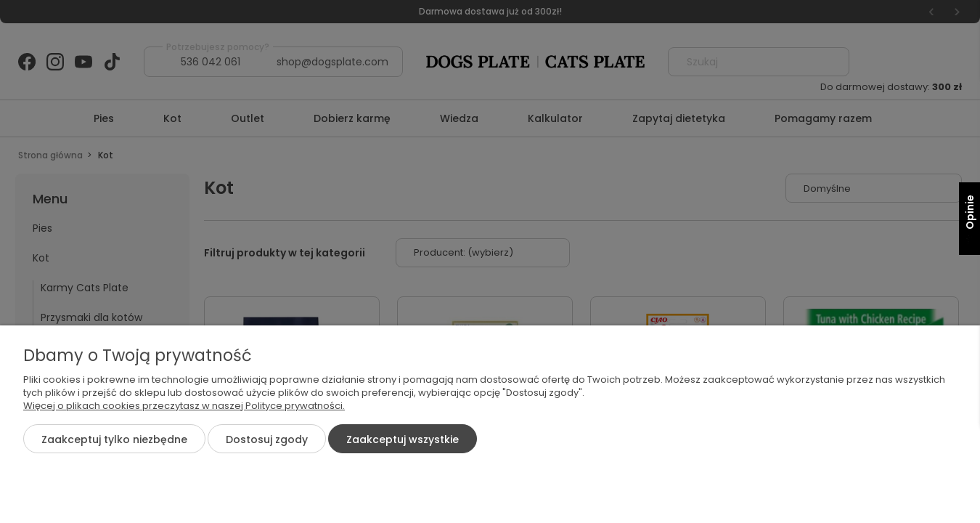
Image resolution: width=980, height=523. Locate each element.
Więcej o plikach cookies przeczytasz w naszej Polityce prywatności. (184, 406)
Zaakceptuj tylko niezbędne (114, 439)
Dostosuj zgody (267, 439)
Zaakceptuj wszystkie (403, 439)
